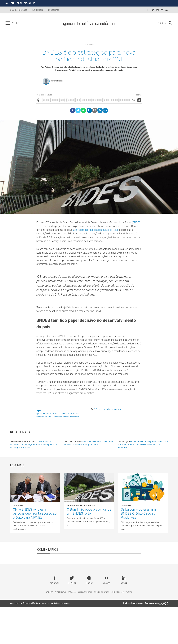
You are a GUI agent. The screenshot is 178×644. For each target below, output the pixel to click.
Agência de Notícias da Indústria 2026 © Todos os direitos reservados (40, 640)
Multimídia (38, 10)
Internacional (73, 479)
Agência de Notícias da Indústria (109, 445)
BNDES (50, 235)
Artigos (71, 629)
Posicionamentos (84, 629)
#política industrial (43, 450)
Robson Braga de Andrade (81, 543)
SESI (24, 3)
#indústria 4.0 (56, 450)
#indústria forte (75, 450)
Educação (125, 479)
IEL (39, 3)
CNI (17, 3)
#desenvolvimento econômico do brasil (69, 453)
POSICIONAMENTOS (89, 37)
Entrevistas (60, 629)
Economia (18, 543)
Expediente (53, 10)
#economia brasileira (44, 453)
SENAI (32, 3)
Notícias (49, 629)
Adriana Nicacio (57, 89)
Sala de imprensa (101, 629)
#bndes (65, 450)
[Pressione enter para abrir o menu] (12, 23)
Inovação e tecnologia (24, 479)
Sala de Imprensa (19, 10)
